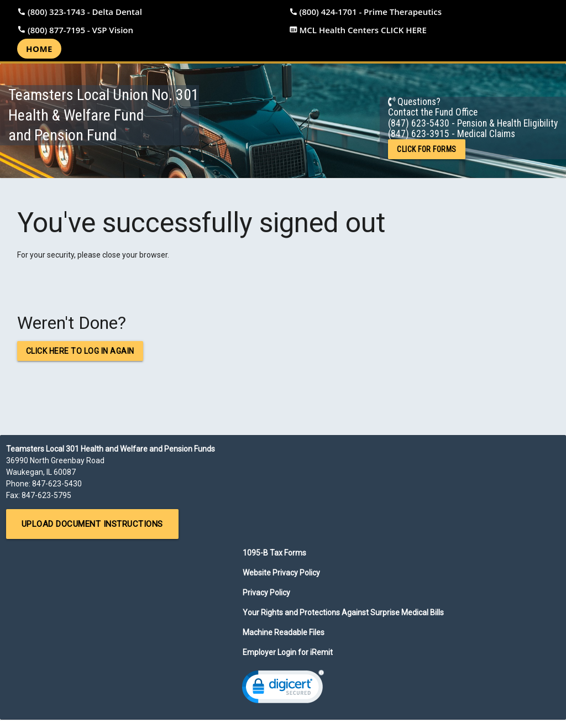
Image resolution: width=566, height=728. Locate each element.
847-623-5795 (46, 495)
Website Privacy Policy (281, 573)
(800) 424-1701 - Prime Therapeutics (371, 12)
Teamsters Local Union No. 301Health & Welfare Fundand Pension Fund (104, 115)
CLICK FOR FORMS (427, 149)
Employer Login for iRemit (288, 652)
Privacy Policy (266, 593)
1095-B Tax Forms (274, 553)
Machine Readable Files (284, 632)
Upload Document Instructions (92, 524)
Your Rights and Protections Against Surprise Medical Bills (343, 612)
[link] (283, 689)
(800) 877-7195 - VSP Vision (80, 30)
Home (39, 49)
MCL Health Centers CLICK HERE (363, 30)
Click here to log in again (80, 351)
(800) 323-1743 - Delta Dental (85, 12)
